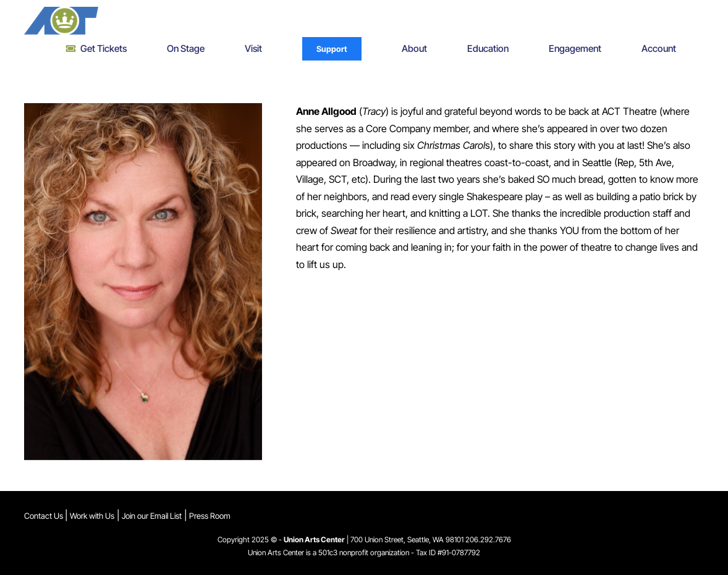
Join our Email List (152, 516)
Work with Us (92, 516)
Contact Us (44, 516)
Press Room (210, 516)
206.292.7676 (488, 539)
